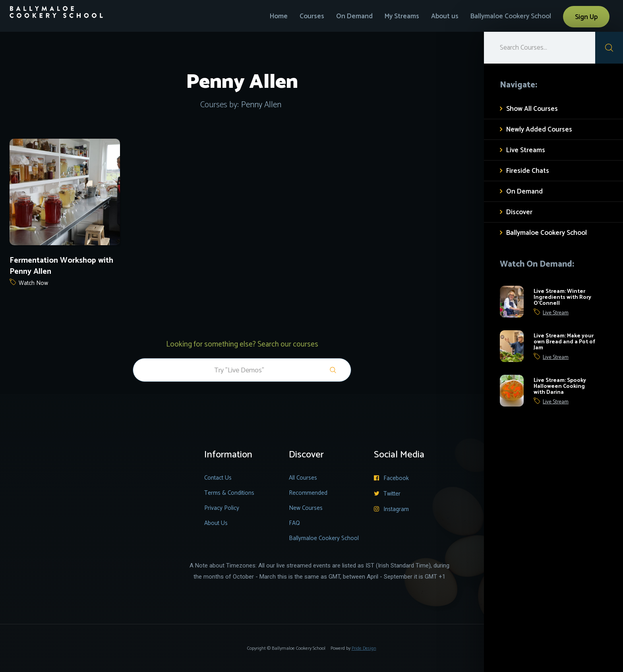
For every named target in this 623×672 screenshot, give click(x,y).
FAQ (294, 523)
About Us (216, 523)
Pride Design (364, 648)
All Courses (303, 478)
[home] (56, 9)
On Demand (354, 16)
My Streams (402, 16)
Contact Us (218, 478)
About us (445, 16)
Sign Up (586, 17)
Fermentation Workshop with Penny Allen (61, 266)
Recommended (308, 493)
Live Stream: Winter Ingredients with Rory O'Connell (562, 297)
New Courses (306, 508)
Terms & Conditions (229, 493)
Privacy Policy (222, 508)
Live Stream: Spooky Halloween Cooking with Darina (560, 386)
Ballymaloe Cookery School (511, 16)
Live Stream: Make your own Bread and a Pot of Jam (564, 342)
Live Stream (556, 313)
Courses (312, 16)
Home (279, 16)
